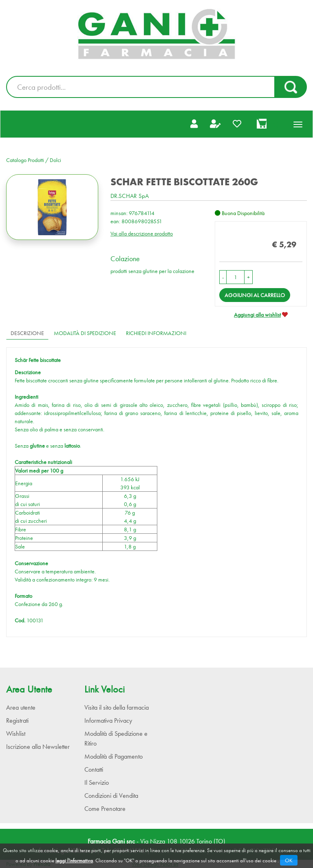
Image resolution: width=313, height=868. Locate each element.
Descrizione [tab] (27, 333)
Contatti (94, 769)
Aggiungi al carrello (255, 295)
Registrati (17, 720)
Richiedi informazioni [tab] (156, 333)
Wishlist (16, 734)
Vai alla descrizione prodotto (142, 233)
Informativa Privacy (108, 720)
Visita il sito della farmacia (117, 707)
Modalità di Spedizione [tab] (85, 333)
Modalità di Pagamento (114, 756)
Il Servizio (97, 783)
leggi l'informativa (74, 860)
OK (289, 860)
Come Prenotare (105, 809)
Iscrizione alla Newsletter (38, 747)
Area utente (21, 707)
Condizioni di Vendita (111, 796)
